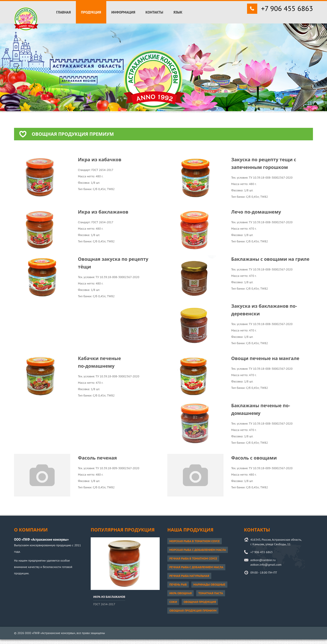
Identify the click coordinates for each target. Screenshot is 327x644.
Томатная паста (211, 593)
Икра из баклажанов (109, 597)
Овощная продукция (200, 602)
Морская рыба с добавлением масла (198, 550)
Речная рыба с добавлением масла (196, 567)
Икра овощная (180, 593)
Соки (173, 602)
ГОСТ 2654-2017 (104, 604)
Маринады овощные (209, 584)
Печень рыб (178, 584)
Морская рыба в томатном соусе (195, 541)
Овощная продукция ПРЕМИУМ (193, 610)
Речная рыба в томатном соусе (193, 558)
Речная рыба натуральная (189, 576)
